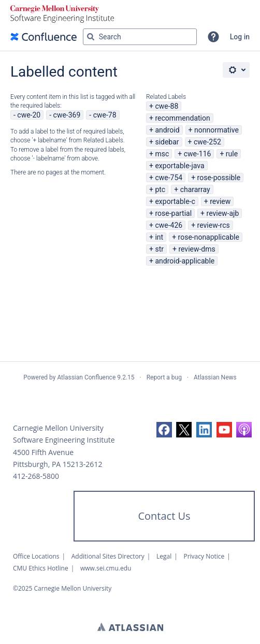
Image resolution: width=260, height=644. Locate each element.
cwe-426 (169, 225)
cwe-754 (169, 178)
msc (162, 154)
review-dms (197, 249)
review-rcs (214, 225)
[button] (213, 37)
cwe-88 (167, 106)
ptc (160, 189)
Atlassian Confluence (86, 377)
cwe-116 (198, 154)
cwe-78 (105, 115)
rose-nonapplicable (209, 237)
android (167, 130)
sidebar (167, 142)
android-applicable (185, 261)
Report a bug (164, 377)
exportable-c (175, 201)
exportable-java (179, 166)
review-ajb (223, 213)
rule (232, 154)
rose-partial (173, 213)
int (159, 237)
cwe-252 (207, 142)
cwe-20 (29, 115)
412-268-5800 (36, 476)
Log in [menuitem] (240, 37)
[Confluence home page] (44, 37)
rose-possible (219, 178)
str (159, 249)
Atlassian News (215, 377)
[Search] (91, 37)
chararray (195, 189)
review (220, 201)
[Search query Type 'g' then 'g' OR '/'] (140, 37)
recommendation (182, 118)
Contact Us (164, 516)
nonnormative (216, 130)
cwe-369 (67, 115)
